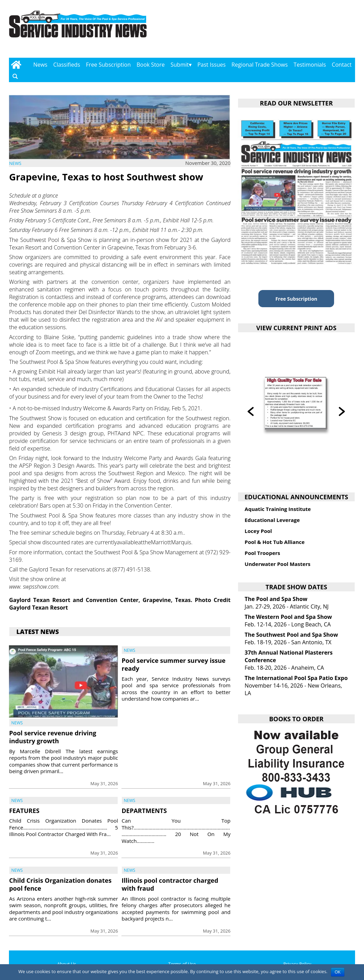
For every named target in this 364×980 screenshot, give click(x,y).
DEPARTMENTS (144, 811)
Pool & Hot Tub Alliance (275, 542)
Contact (341, 65)
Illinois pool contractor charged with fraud (170, 884)
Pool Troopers (262, 553)
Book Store (151, 65)
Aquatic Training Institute (278, 509)
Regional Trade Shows (260, 65)
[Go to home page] (16, 65)
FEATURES (24, 811)
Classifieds (67, 65)
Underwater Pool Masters (277, 564)
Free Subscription (108, 65)
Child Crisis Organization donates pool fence (60, 884)
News (40, 65)
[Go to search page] (15, 76)
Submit (180, 65)
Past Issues (212, 65)
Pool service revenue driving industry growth (52, 737)
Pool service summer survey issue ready (173, 664)
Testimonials (310, 65)
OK (338, 972)
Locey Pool (258, 531)
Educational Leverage (272, 520)
